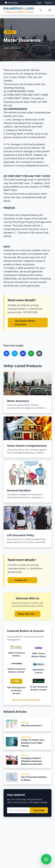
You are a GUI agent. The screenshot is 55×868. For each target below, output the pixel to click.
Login (39, 3)
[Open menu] (50, 10)
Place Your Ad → (27, 614)
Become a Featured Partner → (27, 700)
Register (49, 3)
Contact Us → (22, 580)
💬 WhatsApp (11, 3)
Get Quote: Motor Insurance (25, 323)
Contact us (14, 305)
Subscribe (39, 810)
